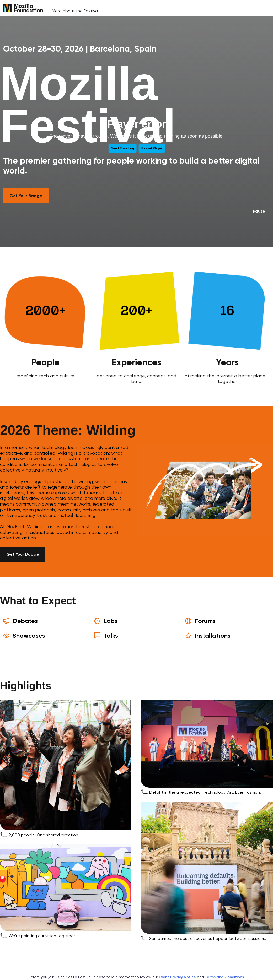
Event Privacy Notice (177, 977)
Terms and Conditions (224, 977)
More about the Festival (75, 11)
